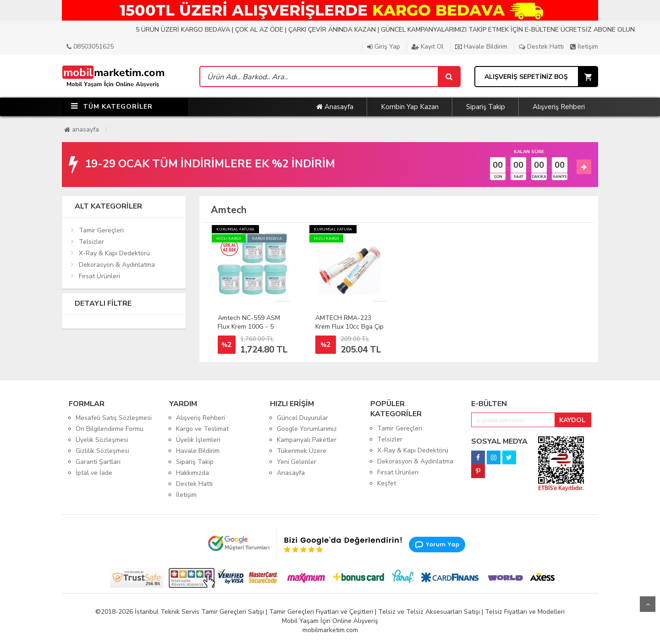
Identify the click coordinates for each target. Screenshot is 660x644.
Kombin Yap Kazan (410, 107)
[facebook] (478, 455)
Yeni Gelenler (297, 462)
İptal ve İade (94, 473)
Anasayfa (335, 107)
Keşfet (387, 483)
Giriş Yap (384, 47)
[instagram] (494, 455)
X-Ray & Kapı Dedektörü (114, 253)
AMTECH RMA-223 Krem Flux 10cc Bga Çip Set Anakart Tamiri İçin (349, 327)
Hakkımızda (192, 473)
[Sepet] (449, 77)
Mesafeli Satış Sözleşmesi (114, 418)
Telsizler (91, 242)
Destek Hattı (541, 47)
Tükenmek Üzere (302, 451)
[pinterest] (478, 469)
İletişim (584, 47)
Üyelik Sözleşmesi (102, 440)
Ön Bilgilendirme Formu (110, 429)
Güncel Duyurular (302, 418)
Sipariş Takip (486, 107)
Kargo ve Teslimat (202, 429)
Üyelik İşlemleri (198, 440)
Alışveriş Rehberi (559, 107)
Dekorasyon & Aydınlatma (117, 265)
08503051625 (90, 47)
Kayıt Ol (428, 47)
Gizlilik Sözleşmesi (102, 451)
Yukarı (648, 604)
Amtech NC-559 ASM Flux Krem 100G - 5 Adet (249, 327)
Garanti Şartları (98, 462)
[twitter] (509, 455)
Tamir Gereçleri (101, 230)
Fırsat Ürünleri (99, 276)
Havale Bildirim (481, 47)
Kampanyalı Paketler (307, 440)
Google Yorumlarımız (307, 429)
